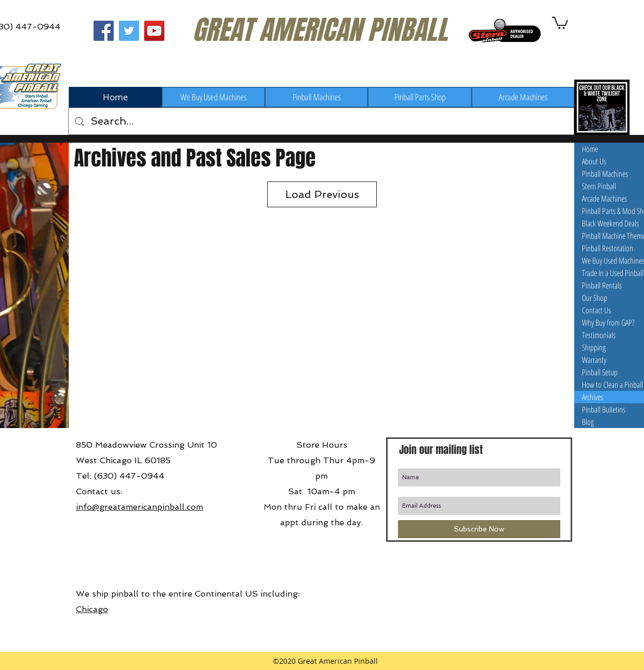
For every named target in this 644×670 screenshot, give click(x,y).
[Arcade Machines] (523, 97)
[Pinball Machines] (316, 97)
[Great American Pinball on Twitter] (129, 31)
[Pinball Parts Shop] (420, 97)
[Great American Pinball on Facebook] (104, 31)
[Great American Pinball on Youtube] (154, 31)
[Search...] (321, 121)
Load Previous (322, 194)
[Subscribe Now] (479, 529)
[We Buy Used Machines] (213, 97)
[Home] (115, 97)
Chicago (92, 609)
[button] (560, 22)
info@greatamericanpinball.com (140, 507)
